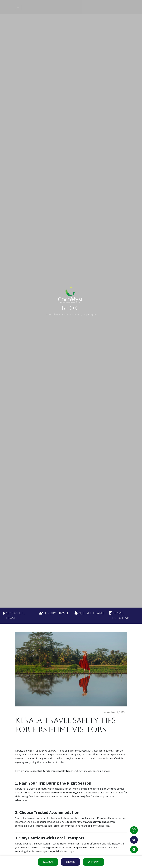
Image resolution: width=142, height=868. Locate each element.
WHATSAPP (94, 862)
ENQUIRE (71, 862)
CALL (48, 862)
